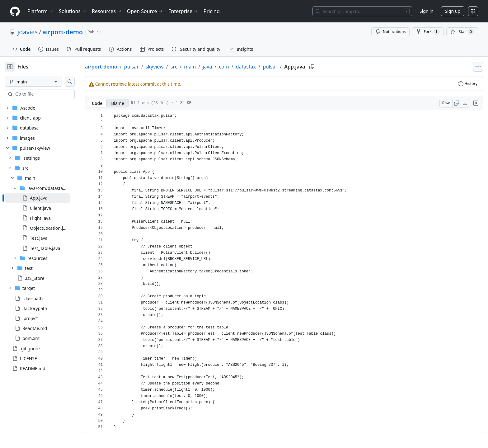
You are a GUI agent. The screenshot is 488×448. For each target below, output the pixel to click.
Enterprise (183, 11)
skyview (175, 67)
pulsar (151, 67)
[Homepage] (15, 11)
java (227, 67)
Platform (41, 11)
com (244, 67)
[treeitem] (47, 198)
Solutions (73, 11)
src (194, 67)
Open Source (145, 11)
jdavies (28, 32)
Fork (428, 32)
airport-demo (63, 32)
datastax (266, 67)
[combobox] (52, 94)
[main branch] (44, 82)
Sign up (453, 11)
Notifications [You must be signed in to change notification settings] (390, 32)
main (210, 67)
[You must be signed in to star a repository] (462, 32)
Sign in (426, 11)
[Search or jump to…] (362, 11)
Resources (107, 11)
